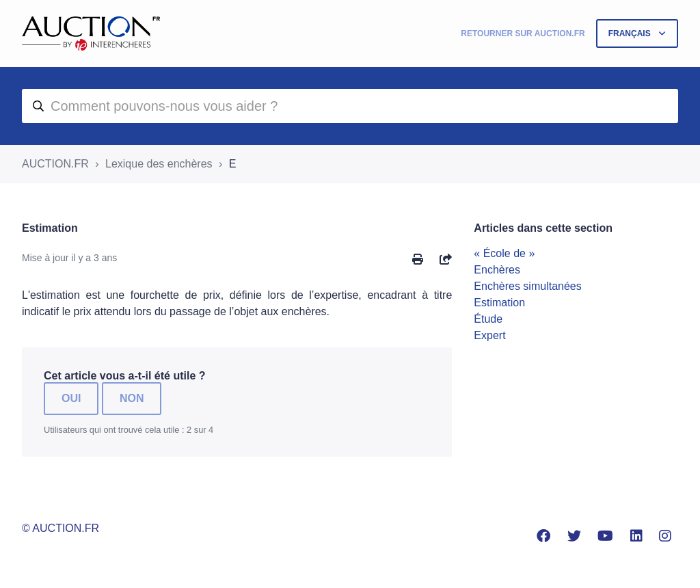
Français (631, 34)
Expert (489, 335)
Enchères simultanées (527, 286)
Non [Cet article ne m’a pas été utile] (132, 398)
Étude (488, 319)
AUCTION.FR (55, 164)
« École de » (504, 253)
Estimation (499, 303)
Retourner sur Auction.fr (523, 34)
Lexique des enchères (159, 164)
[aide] (350, 106)
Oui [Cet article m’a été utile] (71, 398)
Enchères (497, 270)
